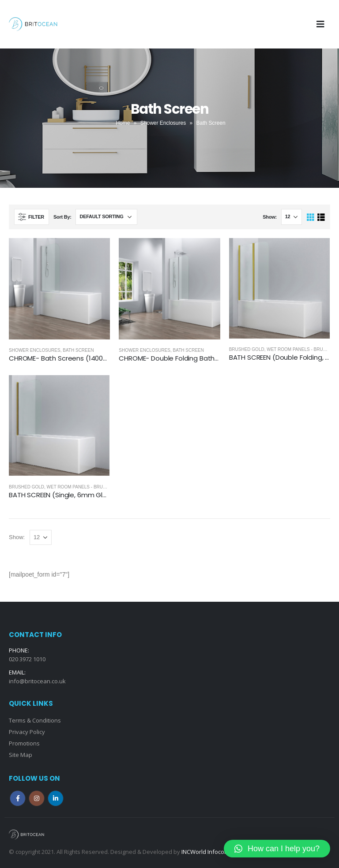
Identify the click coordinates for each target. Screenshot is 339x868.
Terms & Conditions (35, 720)
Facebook (18, 798)
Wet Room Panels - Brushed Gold (88, 487)
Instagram (37, 798)
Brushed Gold (247, 349)
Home (123, 123)
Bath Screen (78, 350)
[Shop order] (106, 217)
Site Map (21, 755)
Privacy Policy (27, 732)
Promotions (24, 743)
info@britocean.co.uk (37, 681)
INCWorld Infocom (205, 852)
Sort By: (62, 217)
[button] (277, 849)
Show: (270, 217)
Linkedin (56, 798)
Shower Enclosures (163, 123)
